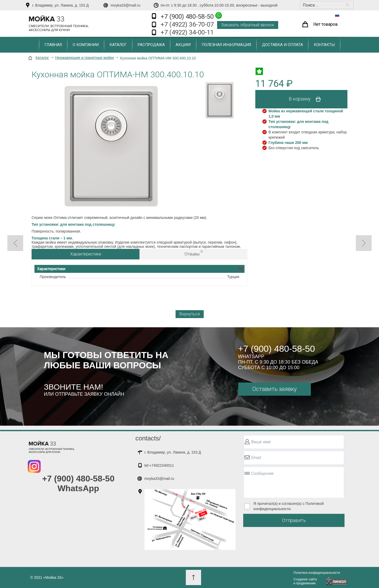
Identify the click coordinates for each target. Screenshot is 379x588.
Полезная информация (226, 45)
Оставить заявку (274, 389)
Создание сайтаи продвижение (305, 581)
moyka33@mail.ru (125, 5)
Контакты (324, 45)
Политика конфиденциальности (317, 573)
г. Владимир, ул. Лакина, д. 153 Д (60, 5)
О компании (86, 45)
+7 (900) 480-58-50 (191, 16)
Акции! (183, 45)
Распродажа (151, 45)
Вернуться (190, 314)
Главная (53, 45)
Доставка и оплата (282, 45)
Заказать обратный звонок (248, 25)
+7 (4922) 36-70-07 (187, 24)
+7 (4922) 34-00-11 (187, 32)
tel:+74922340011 (159, 465)
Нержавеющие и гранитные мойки (84, 58)
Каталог (118, 45)
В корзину (307, 99)
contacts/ (148, 438)
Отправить (294, 520)
